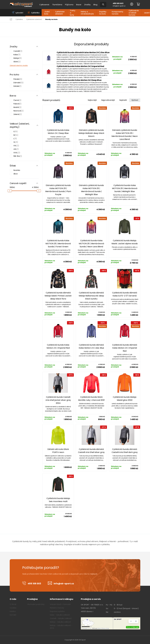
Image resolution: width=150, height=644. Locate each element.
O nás (13, 599)
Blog (95, 5)
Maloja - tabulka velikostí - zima (61, 627)
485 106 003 (118, 3)
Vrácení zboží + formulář (60, 604)
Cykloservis (44, 5)
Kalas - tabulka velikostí (60, 615)
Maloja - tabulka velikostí (60, 622)
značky (25, 65)
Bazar (79, 5)
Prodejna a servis (91, 599)
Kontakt (13, 615)
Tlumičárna (57, 5)
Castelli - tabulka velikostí (61, 618)
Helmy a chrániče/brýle (87, 13)
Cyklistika (19, 19)
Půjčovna (69, 5)
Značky (87, 5)
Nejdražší (123, 100)
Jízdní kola (47, 13)
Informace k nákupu (62, 599)
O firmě (13, 604)
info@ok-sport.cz (119, 6)
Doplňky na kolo (103, 13)
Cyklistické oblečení (60, 13)
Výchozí (135, 100)
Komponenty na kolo (117, 13)
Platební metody (57, 608)
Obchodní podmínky (36, 604)
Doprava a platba (57, 611)
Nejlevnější (92, 100)
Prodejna (32, 599)
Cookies (13, 608)
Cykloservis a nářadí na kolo (134, 13)
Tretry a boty (73, 13)
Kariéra (13, 611)
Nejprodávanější (108, 100)
